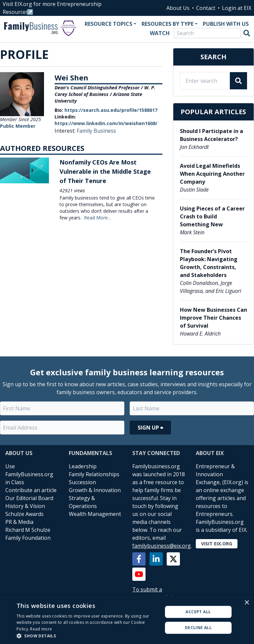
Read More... (97, 218)
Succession (82, 482)
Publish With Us (226, 24)
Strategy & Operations (83, 502)
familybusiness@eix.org (162, 546)
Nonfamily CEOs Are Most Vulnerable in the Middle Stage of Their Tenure (105, 171)
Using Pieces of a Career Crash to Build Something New (212, 216)
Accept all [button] (198, 612)
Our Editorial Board (29, 498)
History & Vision (25, 506)
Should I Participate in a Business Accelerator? (212, 135)
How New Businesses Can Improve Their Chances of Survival (213, 318)
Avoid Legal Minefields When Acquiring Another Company (212, 174)
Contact (206, 8)
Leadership (83, 466)
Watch (160, 33)
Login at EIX (237, 8)
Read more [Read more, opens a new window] (41, 629)
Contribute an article (31, 490)
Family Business (96, 131)
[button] (87, 636)
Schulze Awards (24, 514)
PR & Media (19, 522)
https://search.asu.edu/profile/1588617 (111, 110)
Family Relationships (94, 474)
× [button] (247, 603)
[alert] (127, 620)
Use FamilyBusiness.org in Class (29, 474)
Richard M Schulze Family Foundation (28, 534)
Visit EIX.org (217, 544)
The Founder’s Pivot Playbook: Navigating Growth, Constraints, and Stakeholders (209, 263)
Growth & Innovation (95, 490)
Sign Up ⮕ (150, 428)
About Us (178, 8)
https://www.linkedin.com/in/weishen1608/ (106, 123)
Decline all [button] (198, 628)
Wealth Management (95, 514)
